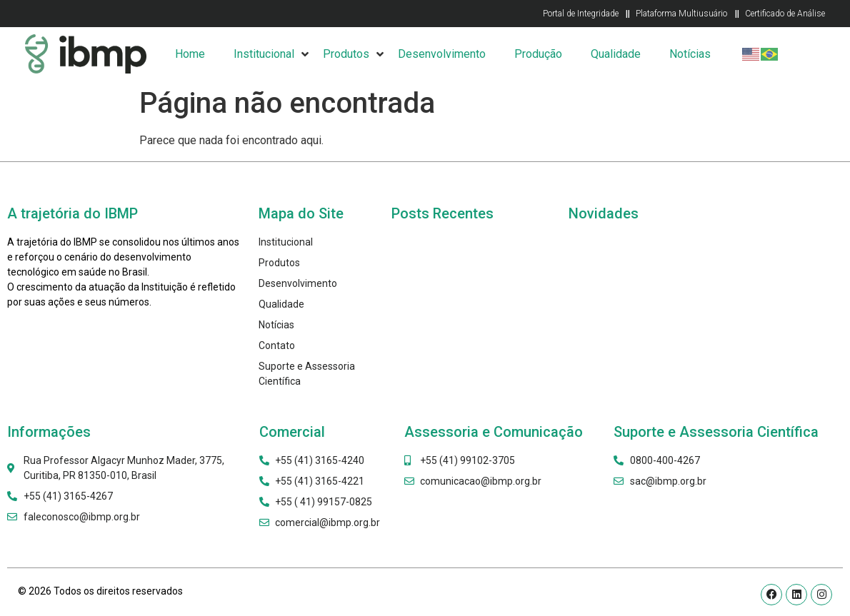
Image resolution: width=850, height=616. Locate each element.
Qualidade (616, 54)
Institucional (264, 54)
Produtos (346, 54)
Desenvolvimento (442, 54)
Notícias (690, 54)
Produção (538, 54)
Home (190, 54)
